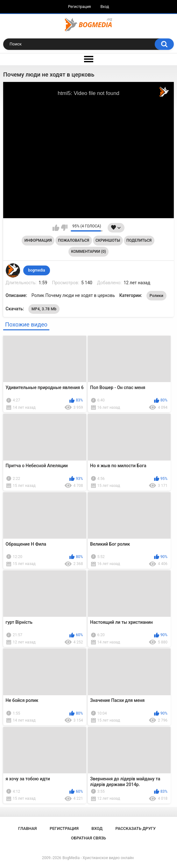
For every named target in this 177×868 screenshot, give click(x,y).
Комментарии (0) (88, 252)
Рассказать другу (135, 828)
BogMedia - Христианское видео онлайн (98, 858)
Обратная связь (88, 838)
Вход (105, 7)
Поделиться (139, 240)
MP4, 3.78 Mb (44, 309)
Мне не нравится (64, 228)
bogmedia (37, 270)
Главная (28, 828)
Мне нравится (56, 228)
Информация (38, 240)
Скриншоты (108, 240)
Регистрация (80, 7)
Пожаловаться (74, 240)
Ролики (156, 296)
